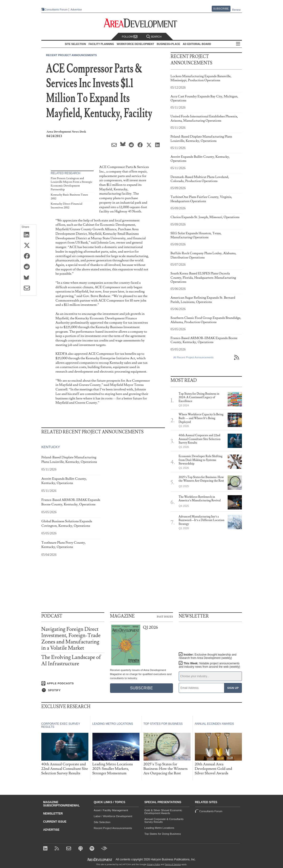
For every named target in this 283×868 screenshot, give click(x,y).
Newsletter (53, 814)
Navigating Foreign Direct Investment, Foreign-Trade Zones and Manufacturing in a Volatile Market (71, 639)
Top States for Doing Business (163, 834)
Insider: (208, 656)
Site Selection (102, 822)
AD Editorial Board (197, 44)
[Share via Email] (28, 288)
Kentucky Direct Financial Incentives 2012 (67, 206)
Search (154, 37)
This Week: (209, 665)
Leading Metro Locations (159, 828)
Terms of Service (173, 864)
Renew (236, 10)
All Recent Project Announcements (194, 357)
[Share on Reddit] (28, 267)
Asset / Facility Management (111, 810)
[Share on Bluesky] (28, 278)
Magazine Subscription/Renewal (62, 804)
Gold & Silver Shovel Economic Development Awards (163, 812)
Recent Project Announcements (72, 55)
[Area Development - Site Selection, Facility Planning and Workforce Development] (141, 23)
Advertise (76, 10)
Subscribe (221, 9)
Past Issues (165, 616)
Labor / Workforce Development (113, 816)
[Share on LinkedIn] (28, 235)
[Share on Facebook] (28, 256)
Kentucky (51, 447)
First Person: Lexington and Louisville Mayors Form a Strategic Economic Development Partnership (72, 184)
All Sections (238, 44)
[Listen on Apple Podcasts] (73, 683)
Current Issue (55, 822)
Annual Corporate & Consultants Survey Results (164, 820)
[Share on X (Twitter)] (28, 246)
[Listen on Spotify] (73, 690)
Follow (130, 37)
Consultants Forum (56, 10)
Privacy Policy (153, 864)
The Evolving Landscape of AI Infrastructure (71, 660)
